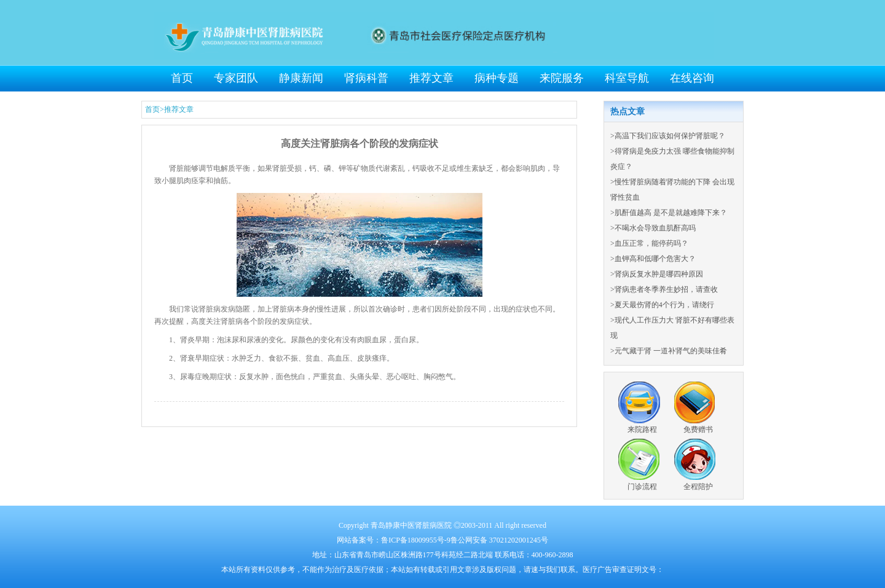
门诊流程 (642, 487)
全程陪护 (698, 487)
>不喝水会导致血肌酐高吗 (653, 228)
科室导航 (627, 78)
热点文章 (627, 112)
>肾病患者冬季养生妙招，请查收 (664, 289)
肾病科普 (366, 78)
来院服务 (562, 78)
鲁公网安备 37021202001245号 (499, 540)
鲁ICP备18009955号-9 (416, 540)
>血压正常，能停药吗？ (649, 243)
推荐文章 (431, 78)
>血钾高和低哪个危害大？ (653, 259)
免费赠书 (698, 429)
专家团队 (236, 78)
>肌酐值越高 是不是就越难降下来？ (669, 213)
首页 (182, 78)
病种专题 (497, 78)
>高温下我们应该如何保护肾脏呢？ (668, 136)
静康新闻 (301, 78)
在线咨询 (692, 78)
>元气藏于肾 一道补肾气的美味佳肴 (669, 351)
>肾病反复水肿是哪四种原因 (657, 274)
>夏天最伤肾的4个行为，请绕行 (662, 305)
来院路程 (642, 429)
